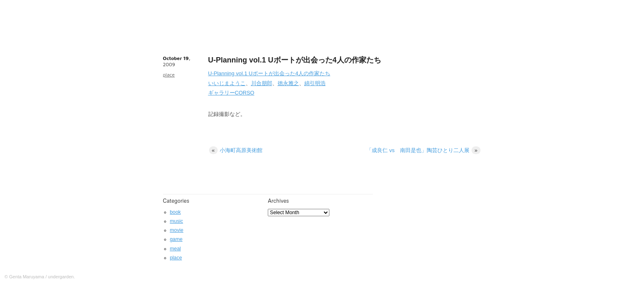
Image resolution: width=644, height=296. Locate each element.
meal (176, 249)
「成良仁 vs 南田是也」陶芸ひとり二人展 (423, 150)
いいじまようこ (227, 83)
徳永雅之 (288, 83)
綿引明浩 (315, 83)
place (169, 75)
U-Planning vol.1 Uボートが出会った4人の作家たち (269, 73)
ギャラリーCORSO (231, 93)
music (177, 221)
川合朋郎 (262, 83)
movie (177, 230)
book (176, 212)
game (176, 239)
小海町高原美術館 (236, 150)
